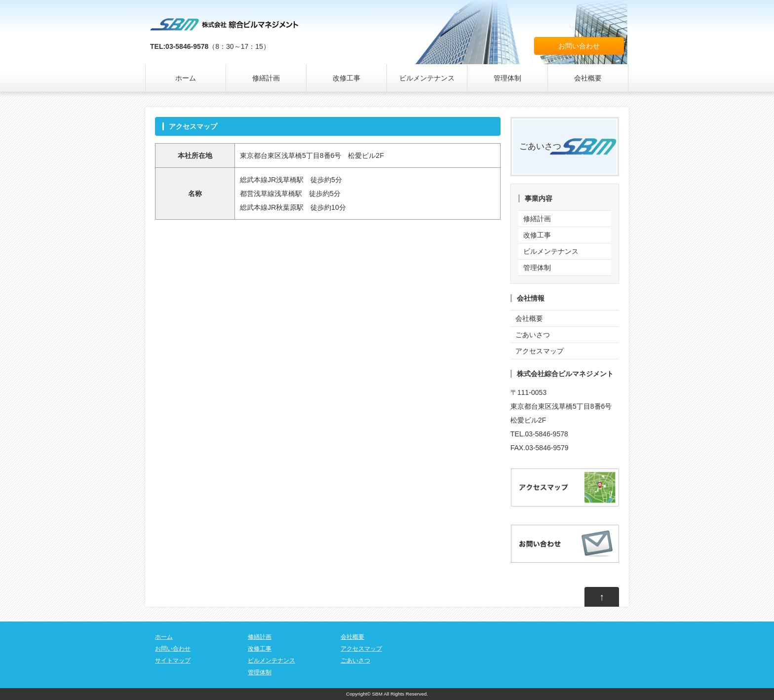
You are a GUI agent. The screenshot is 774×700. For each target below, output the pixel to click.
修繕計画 (266, 78)
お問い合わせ (579, 46)
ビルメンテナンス (427, 78)
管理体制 (507, 78)
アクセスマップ (540, 351)
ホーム (186, 78)
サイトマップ (173, 661)
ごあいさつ (540, 146)
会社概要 (588, 78)
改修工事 (347, 78)
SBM (377, 694)
